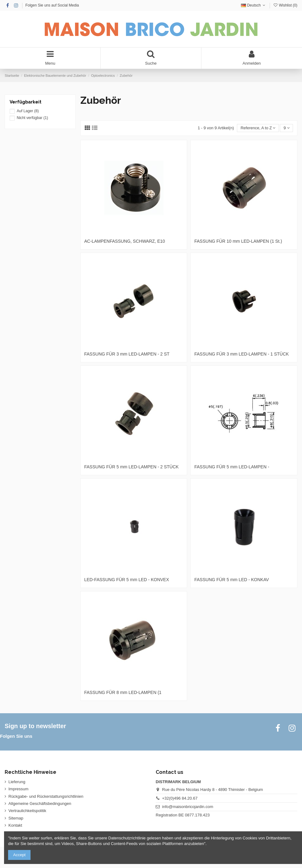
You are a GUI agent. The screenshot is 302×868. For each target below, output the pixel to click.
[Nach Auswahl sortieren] (258, 128)
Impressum (18, 789)
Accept (19, 855)
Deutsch (254, 5)
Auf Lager (28, 111)
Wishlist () (285, 5)
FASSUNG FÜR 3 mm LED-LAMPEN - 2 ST (127, 354)
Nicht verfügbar (33, 118)
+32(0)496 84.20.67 (180, 798)
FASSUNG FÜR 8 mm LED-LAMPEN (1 (123, 692)
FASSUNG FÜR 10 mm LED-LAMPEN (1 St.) (238, 241)
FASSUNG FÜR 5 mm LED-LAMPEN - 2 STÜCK (132, 467)
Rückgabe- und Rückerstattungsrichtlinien (46, 796)
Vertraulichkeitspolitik (27, 811)
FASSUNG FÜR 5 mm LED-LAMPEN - (232, 467)
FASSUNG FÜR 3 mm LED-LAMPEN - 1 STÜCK (241, 354)
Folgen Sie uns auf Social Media (52, 5)
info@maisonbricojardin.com (188, 807)
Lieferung (17, 782)
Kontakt (15, 825)
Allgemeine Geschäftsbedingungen (40, 804)
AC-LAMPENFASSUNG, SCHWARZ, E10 (125, 241)
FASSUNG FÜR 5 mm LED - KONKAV (231, 580)
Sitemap (16, 818)
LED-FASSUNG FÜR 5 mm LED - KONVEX (127, 580)
